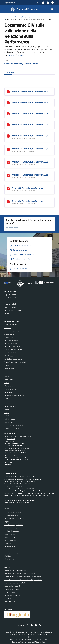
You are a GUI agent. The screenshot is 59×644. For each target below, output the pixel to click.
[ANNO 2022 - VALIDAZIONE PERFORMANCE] (8, 175)
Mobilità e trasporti (11, 356)
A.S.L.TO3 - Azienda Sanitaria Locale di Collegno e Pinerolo (23, 580)
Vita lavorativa (9, 368)
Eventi (7, 410)
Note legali (8, 543)
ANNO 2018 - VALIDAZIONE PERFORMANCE (30, 125)
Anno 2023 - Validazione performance (27, 188)
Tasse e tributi (9, 380)
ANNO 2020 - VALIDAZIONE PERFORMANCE (30, 149)
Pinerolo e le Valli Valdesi (12, 595)
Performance (37, 17)
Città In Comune (46, 634)
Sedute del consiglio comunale (14, 395)
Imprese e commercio (11, 353)
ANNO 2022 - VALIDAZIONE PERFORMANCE (30, 175)
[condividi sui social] (9, 55)
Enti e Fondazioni (10, 307)
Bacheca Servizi (10, 534)
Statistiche (8, 556)
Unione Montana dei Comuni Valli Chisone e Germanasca (23, 577)
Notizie (7, 383)
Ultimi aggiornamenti (11, 553)
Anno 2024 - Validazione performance (27, 201)
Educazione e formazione (12, 346)
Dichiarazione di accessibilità (13, 515)
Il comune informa (10, 389)
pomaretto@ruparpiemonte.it (18, 450)
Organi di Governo (10, 295)
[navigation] (4, 9)
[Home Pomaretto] (23, 9)
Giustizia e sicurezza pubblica (14, 350)
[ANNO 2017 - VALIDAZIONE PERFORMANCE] (8, 114)
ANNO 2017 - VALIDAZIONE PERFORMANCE (30, 113)
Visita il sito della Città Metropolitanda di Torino (20, 573)
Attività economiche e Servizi (14, 425)
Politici (7, 313)
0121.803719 (12, 441)
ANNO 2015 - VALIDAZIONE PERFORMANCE (30, 91)
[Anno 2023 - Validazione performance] (8, 188)
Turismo (7, 365)
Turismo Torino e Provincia (13, 589)
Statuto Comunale (10, 537)
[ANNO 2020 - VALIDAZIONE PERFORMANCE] (8, 149)
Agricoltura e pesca (11, 325)
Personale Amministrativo (13, 310)
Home (6, 17)
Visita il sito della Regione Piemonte (16, 570)
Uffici (6, 301)
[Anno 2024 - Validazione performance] (8, 201)
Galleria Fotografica (11, 419)
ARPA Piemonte (10, 592)
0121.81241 (11, 439)
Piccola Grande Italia (11, 602)
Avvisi (6, 398)
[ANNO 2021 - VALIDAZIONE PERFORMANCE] (8, 162)
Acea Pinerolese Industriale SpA (15, 583)
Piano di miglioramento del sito (14, 518)
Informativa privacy (11, 540)
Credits (7, 550)
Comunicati (8, 392)
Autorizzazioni (9, 337)
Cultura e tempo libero (12, 343)
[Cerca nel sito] (52, 9)
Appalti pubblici (9, 334)
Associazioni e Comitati (12, 428)
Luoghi (7, 413)
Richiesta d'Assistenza (12, 531)
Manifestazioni (9, 386)
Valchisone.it (9, 598)
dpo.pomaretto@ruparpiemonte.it (20, 503)
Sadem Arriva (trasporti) (12, 586)
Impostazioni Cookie (11, 547)
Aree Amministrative (11, 298)
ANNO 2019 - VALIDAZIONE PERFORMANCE (30, 136)
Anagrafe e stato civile (12, 331)
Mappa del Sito (9, 559)
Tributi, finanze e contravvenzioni (15, 362)
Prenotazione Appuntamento (14, 525)
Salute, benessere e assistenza (14, 359)
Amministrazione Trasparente (20, 17)
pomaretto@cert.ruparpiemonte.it (19, 448)
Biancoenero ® (17, 642)
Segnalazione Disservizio (12, 528)
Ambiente (8, 328)
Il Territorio (8, 416)
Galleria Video (9, 422)
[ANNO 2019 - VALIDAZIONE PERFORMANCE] (8, 136)
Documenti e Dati (10, 304)
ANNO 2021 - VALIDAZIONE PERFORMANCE (30, 162)
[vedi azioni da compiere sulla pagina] (20, 55)
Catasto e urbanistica (11, 340)
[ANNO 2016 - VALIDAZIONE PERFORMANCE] (8, 103)
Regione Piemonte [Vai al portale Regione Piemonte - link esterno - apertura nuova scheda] (10, 3)
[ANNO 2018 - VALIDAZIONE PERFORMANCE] (8, 125)
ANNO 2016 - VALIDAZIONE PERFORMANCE (30, 102)
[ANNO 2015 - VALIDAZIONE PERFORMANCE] (8, 91)
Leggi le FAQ (8, 522)
